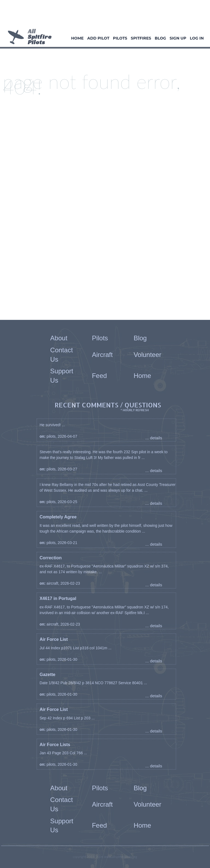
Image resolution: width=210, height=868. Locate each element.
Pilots (120, 38)
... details (154, 438)
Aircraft (102, 355)
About (59, 338)
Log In (197, 38)
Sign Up (178, 38)
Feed (99, 376)
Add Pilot (98, 38)
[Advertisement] (103, 15)
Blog (161, 38)
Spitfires (141, 38)
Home (77, 38)
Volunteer (148, 355)
